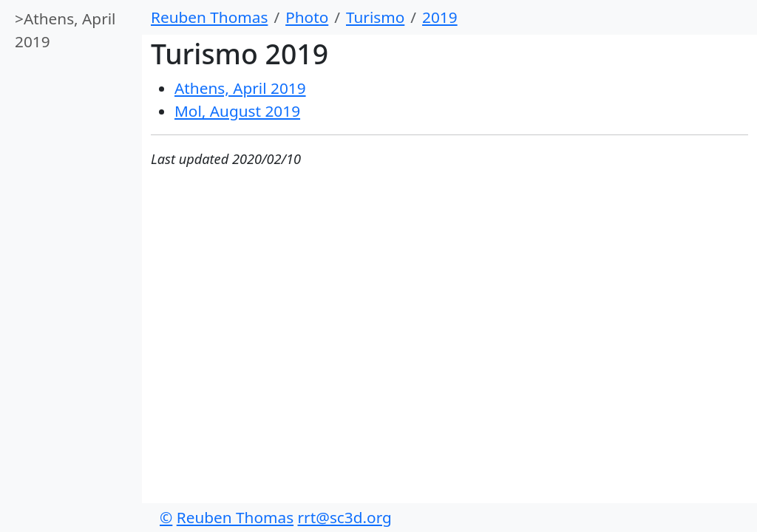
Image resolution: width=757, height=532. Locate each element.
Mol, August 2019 (237, 111)
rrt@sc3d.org (345, 517)
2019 (440, 17)
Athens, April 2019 (65, 30)
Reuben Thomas (209, 17)
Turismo (375, 17)
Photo (307, 17)
